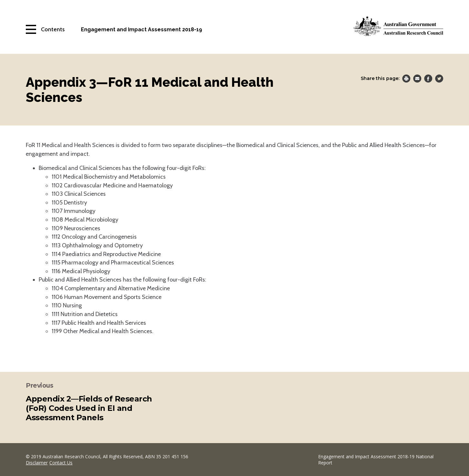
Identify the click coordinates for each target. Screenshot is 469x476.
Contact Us (61, 463)
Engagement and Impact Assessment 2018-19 (142, 30)
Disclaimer (37, 463)
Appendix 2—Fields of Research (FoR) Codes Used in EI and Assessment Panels (89, 408)
